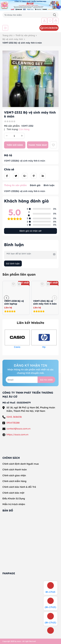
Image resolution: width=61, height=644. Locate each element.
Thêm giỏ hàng (15, 145)
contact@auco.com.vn (18, 429)
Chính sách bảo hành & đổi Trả (19, 487)
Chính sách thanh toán (15, 470)
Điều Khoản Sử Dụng (14, 499)
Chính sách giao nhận (14, 475)
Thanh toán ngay (38, 145)
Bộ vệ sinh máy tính (13, 39)
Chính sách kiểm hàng (14, 481)
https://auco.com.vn (17, 435)
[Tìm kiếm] (55, 15)
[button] (7, 298)
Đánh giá (35, 185)
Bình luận (49, 185)
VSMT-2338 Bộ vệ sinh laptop (14, 302)
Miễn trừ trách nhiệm (14, 504)
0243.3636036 (49, 28)
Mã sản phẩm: (12, 126)
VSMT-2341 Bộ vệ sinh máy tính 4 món (45, 302)
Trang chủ (7, 35)
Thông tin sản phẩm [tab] (15, 185)
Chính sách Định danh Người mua (21, 464)
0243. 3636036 (14, 417)
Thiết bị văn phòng (25, 35)
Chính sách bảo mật (13, 493)
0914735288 (13, 423)
